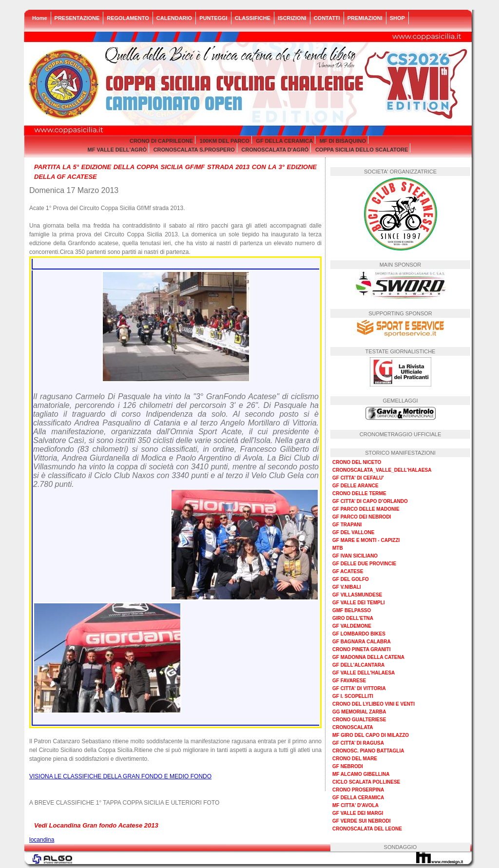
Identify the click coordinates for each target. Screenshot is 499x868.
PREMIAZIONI (365, 18)
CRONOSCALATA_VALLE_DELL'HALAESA (382, 470)
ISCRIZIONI (292, 18)
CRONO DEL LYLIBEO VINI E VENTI (374, 704)
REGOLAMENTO (128, 18)
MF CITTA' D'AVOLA (355, 805)
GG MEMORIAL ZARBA (359, 712)
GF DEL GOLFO (351, 579)
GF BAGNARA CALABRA (362, 642)
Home (40, 18)
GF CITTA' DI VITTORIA (359, 688)
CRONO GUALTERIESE (359, 720)
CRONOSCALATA (353, 727)
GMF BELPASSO (352, 610)
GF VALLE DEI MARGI (358, 813)
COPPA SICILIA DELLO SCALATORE (362, 150)
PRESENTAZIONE (77, 18)
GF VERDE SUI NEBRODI (361, 821)
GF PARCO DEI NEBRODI (362, 517)
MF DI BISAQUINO (343, 141)
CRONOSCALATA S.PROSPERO (194, 150)
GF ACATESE (348, 571)
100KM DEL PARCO (225, 141)
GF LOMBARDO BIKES (359, 634)
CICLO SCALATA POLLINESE (366, 782)
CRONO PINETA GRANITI (361, 649)
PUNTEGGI (213, 18)
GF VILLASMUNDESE (357, 595)
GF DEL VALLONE (353, 532)
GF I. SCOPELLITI (353, 696)
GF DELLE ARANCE (355, 486)
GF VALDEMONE (352, 626)
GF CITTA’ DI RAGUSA (358, 743)
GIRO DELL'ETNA (353, 618)
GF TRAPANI (347, 525)
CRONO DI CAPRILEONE (161, 141)
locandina (42, 840)
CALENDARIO (174, 18)
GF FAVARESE (349, 681)
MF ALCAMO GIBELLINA (361, 774)
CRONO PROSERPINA (358, 790)
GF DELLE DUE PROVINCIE (364, 564)
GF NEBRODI (348, 766)
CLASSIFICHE (253, 18)
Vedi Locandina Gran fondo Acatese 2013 (96, 825)
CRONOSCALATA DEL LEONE (367, 829)
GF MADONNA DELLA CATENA (368, 657)
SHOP (397, 18)
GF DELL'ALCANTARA (358, 665)
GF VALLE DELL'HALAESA (364, 673)
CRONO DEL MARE (355, 759)
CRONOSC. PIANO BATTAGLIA (368, 751)
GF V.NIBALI (347, 587)
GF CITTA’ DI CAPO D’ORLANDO (370, 501)
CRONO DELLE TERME (359, 493)
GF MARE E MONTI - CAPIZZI (366, 540)
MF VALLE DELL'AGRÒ (117, 150)
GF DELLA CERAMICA (284, 141)
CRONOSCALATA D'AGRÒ (275, 150)
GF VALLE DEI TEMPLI (359, 603)
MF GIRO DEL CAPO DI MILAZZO (371, 735)
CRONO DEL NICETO (357, 462)
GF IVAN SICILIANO (355, 556)
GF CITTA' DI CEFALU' (358, 478)
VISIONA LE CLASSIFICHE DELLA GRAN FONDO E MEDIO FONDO (120, 776)
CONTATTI (327, 18)
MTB (338, 548)
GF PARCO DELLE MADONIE (366, 509)
